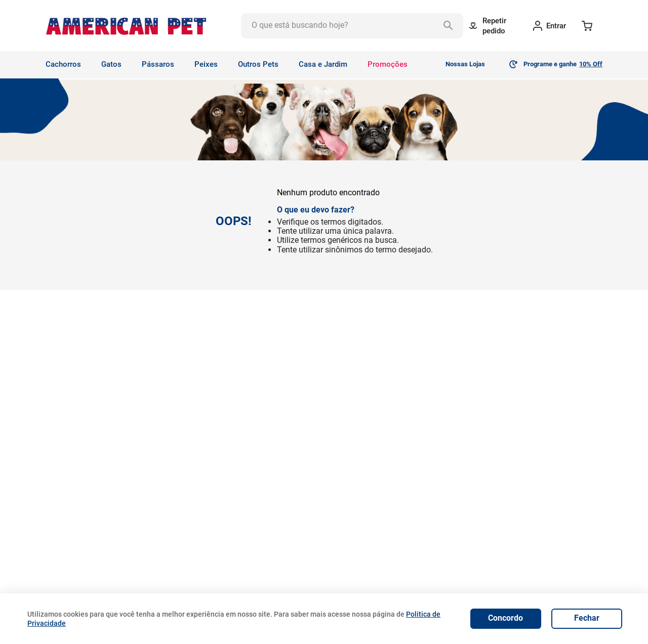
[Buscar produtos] (451, 26)
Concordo (505, 618)
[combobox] (352, 26)
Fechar (587, 618)
